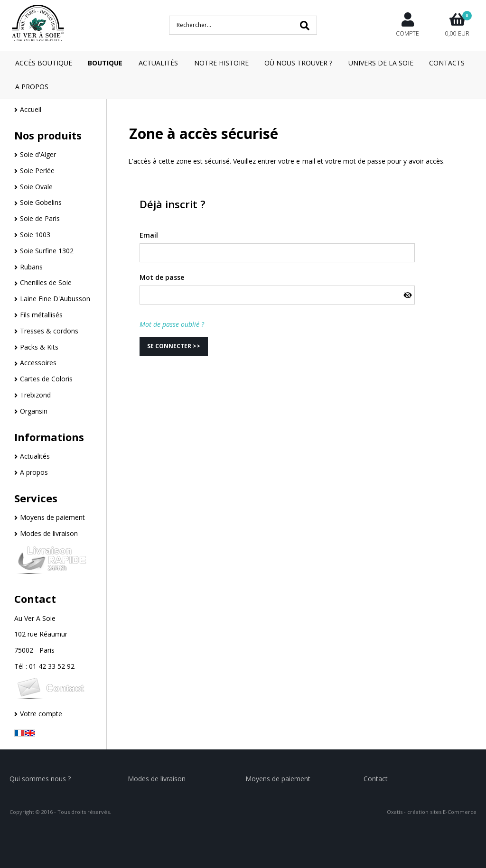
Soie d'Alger (38, 154)
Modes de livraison (49, 533)
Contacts (447, 63)
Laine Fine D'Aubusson (55, 299)
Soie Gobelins (41, 202)
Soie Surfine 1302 (47, 251)
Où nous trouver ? (298, 63)
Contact (35, 599)
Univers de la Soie (381, 63)
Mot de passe (162, 277)
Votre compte (41, 714)
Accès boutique (44, 63)
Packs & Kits (39, 347)
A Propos (32, 87)
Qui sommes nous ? (40, 779)
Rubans (31, 267)
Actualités (158, 63)
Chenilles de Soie (46, 282)
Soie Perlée (37, 171)
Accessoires (38, 363)
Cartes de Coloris (46, 379)
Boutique (105, 63)
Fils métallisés (41, 315)
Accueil (31, 109)
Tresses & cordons (49, 331)
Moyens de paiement (52, 517)
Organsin (34, 411)
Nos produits (48, 135)
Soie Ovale (36, 187)
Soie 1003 (35, 235)
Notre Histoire (221, 63)
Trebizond (35, 395)
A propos (34, 472)
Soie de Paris (40, 218)
